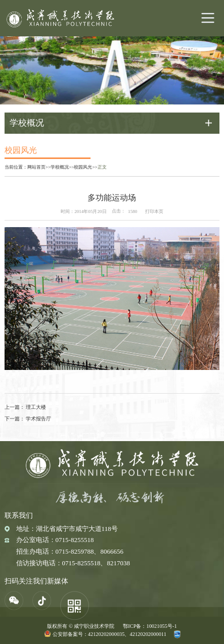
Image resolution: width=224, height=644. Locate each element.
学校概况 (60, 167)
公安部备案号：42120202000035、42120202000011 (109, 634)
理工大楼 (36, 407)
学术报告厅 (38, 419)
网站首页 (36, 167)
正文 (102, 167)
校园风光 (83, 167)
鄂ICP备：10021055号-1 (150, 626)
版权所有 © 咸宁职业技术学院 (81, 626)
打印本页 (154, 211)
